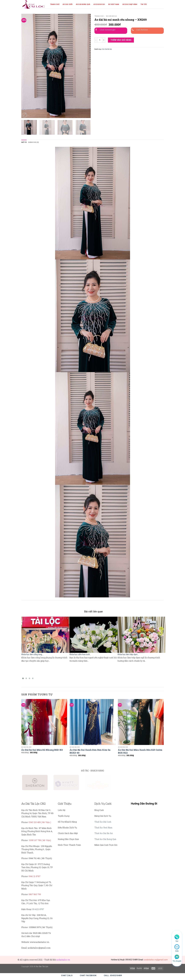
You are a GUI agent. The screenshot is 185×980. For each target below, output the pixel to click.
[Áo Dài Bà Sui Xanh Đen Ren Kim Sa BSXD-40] (92, 722)
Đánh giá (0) (34, 142)
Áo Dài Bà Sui (99, 4)
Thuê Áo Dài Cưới (103, 822)
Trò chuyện (177, 961)
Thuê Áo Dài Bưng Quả (105, 839)
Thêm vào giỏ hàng (121, 40)
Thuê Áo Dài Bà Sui (104, 833)
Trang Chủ (55, 4)
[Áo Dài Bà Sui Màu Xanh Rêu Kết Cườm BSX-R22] (141, 722)
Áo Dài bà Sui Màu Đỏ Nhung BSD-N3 (42, 750)
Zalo (177, 951)
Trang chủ (99, 16)
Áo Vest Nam (114, 4)
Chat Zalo (67, 975)
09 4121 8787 (38, 909)
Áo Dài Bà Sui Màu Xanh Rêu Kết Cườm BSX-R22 (140, 751)
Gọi (177, 941)
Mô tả (24, 142)
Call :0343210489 (113, 975)
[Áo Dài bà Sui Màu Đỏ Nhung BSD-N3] (44, 722)
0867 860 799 (35, 894)
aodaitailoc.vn (63, 960)
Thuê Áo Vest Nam (103, 827)
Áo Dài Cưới (68, 4)
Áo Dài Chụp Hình (130, 4)
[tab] (24, 142)
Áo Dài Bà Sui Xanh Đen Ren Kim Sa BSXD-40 (90, 751)
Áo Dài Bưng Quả (83, 4)
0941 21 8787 (34, 876)
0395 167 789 (35, 840)
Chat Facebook (88, 975)
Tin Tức (144, 4)
